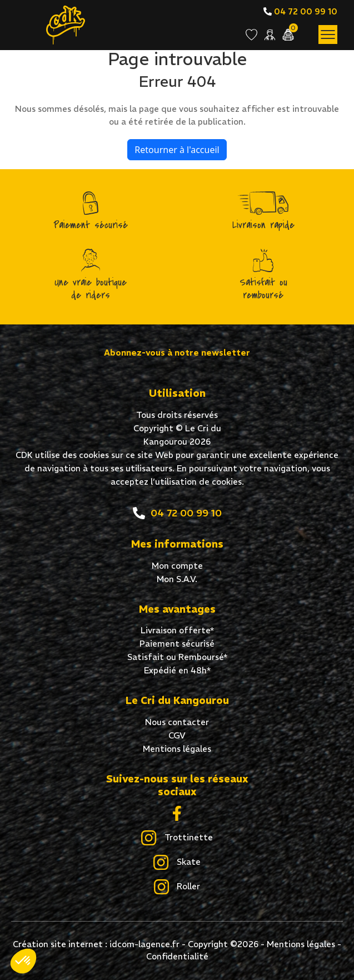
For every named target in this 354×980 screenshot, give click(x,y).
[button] (23, 961)
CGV (177, 735)
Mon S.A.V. (177, 579)
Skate (177, 863)
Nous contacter (177, 722)
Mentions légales (177, 749)
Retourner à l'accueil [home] (177, 150)
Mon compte (177, 566)
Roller (177, 887)
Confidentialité (177, 956)
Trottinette (177, 838)
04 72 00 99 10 (300, 11)
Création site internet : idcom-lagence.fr (96, 944)
